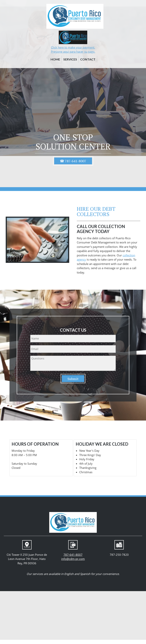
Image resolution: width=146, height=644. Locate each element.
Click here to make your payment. (73, 47)
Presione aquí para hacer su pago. (73, 52)
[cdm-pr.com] (75, 16)
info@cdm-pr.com (73, 559)
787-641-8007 (73, 555)
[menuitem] (55, 60)
